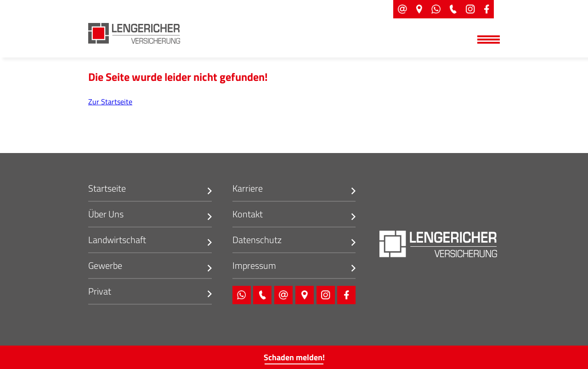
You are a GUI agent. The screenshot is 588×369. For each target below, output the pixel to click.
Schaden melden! (294, 357)
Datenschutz (257, 241)
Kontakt (248, 215)
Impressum (254, 266)
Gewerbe (105, 266)
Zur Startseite (110, 102)
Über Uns (106, 215)
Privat (100, 292)
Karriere (248, 189)
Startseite (107, 189)
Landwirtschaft (117, 241)
